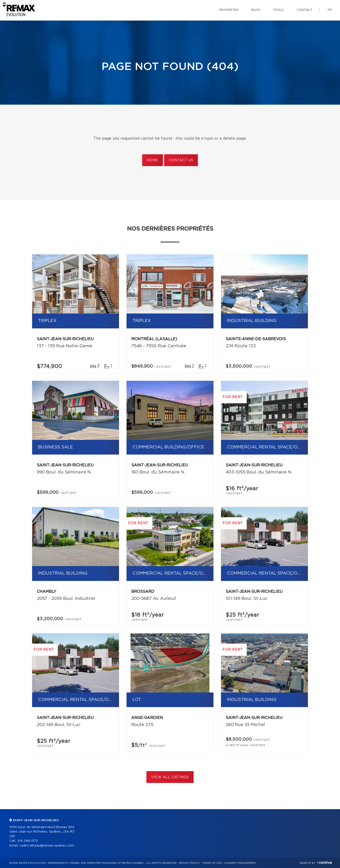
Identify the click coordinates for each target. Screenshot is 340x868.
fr (330, 10)
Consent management (240, 863)
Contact (304, 10)
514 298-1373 (28, 841)
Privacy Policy (189, 863)
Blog (256, 10)
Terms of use (212, 863)
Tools (278, 10)
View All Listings (170, 777)
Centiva (324, 862)
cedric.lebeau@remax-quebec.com (47, 846)
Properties (229, 10)
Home (153, 160)
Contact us (181, 160)
